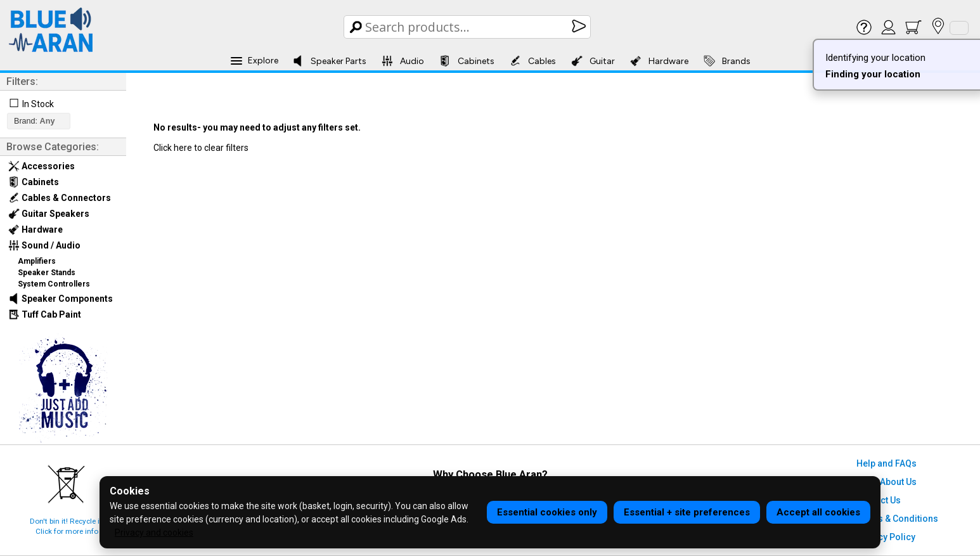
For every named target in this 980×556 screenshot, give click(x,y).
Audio (403, 61)
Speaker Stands (47, 273)
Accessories (42, 166)
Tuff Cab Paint (45, 314)
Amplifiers (37, 261)
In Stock (38, 104)
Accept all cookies (818, 512)
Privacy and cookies (154, 533)
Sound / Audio (44, 245)
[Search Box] (468, 27)
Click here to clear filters (201, 148)
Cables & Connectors (60, 198)
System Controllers (54, 284)
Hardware (659, 61)
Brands (727, 61)
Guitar (593, 61)
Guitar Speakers (49, 214)
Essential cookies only (547, 512)
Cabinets (467, 61)
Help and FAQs (887, 463)
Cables (533, 61)
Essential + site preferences (687, 512)
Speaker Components (61, 299)
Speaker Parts (329, 61)
